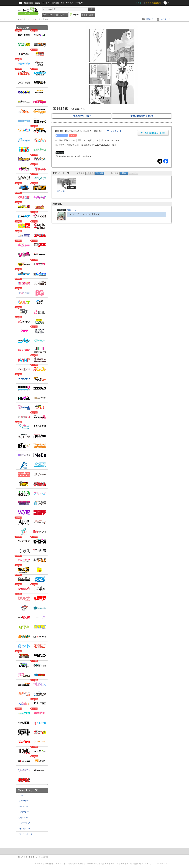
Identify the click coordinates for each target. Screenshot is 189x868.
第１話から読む (82, 116)
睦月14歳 (61, 191)
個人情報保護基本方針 (74, 864)
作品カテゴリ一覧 (28, 790)
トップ (49, 15)
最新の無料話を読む (142, 116)
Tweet (160, 161)
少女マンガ (24, 812)
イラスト (63, 15)
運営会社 (38, 864)
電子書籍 (89, 15)
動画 (26, 3)
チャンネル (47, 3)
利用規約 (49, 864)
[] (114, 131)
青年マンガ (24, 806)
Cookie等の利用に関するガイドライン (102, 864)
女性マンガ (24, 818)
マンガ (76, 15)
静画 (31, 3)
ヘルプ (58, 864)
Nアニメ (70, 3)
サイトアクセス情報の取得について (136, 864)
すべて (22, 795)
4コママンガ (24, 823)
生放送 (38, 3)
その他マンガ (25, 829)
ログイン (140, 3)
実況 (63, 3)
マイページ (165, 19)
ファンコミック (26, 834)
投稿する (150, 19)
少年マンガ (24, 801)
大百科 (56, 3)
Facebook (166, 161)
